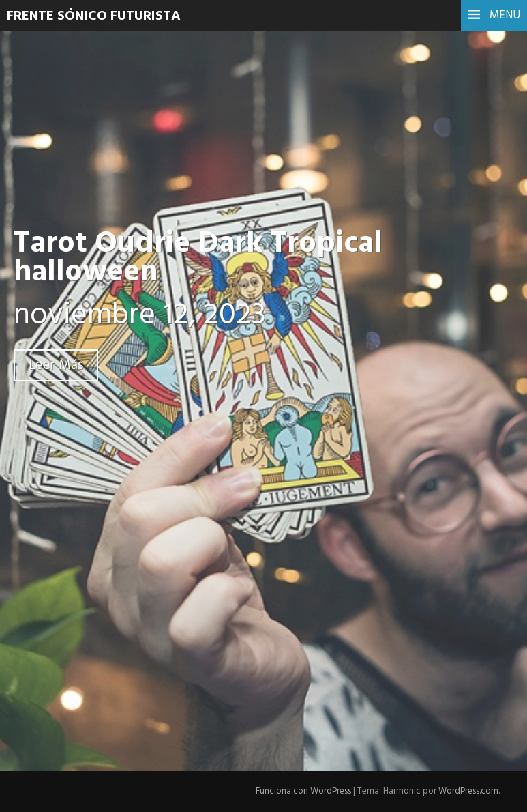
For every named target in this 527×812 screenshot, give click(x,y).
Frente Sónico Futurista (94, 16)
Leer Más (56, 365)
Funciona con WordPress (303, 791)
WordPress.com (468, 791)
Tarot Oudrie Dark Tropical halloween (198, 258)
